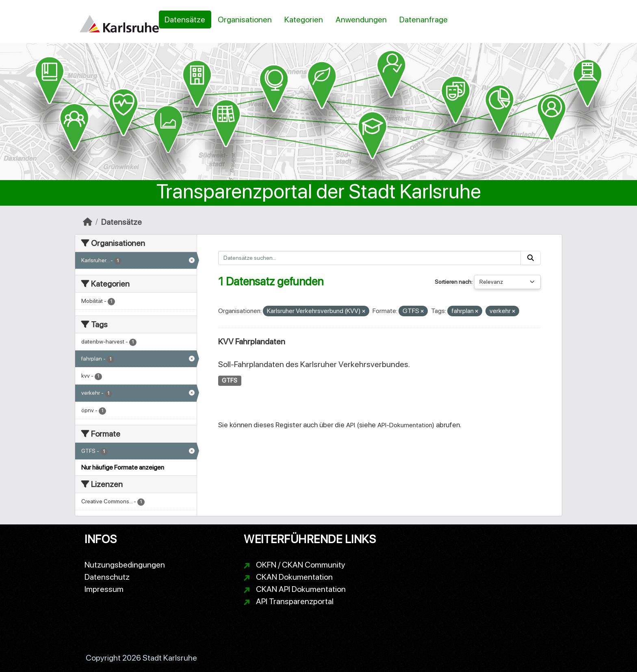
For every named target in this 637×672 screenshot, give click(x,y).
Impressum (104, 589)
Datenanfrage (424, 20)
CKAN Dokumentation (294, 577)
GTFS (230, 381)
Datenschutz (107, 577)
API (351, 425)
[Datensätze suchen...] (370, 258)
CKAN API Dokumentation (301, 589)
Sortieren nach (453, 282)
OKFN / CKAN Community (301, 565)
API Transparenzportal (295, 601)
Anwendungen (361, 20)
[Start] (88, 222)
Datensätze (185, 20)
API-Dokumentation (405, 425)
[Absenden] (531, 258)
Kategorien (304, 20)
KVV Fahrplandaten (252, 341)
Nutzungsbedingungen (125, 565)
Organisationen (245, 20)
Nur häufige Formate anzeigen (123, 467)
